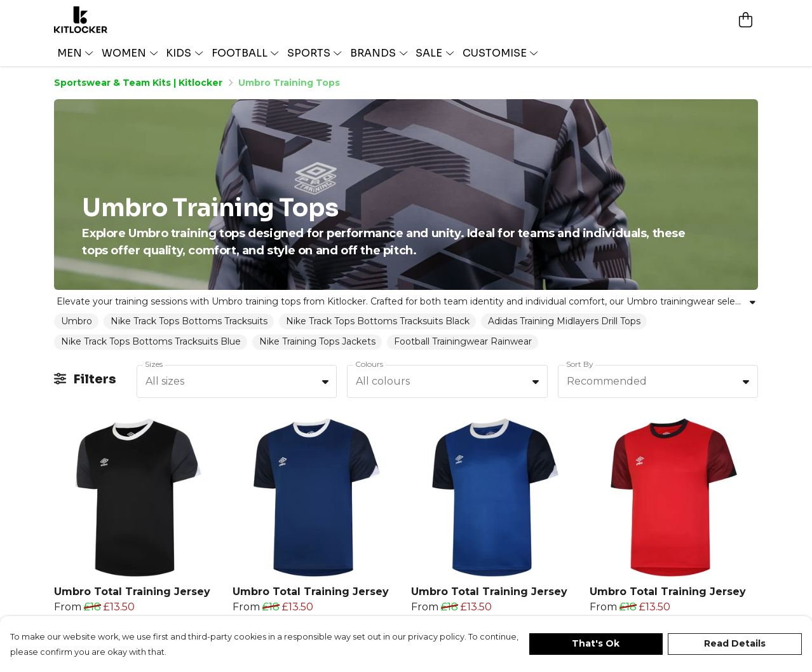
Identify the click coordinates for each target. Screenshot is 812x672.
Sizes (154, 364)
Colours (369, 364)
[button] (325, 381)
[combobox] (237, 381)
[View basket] (745, 20)
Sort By (580, 364)
